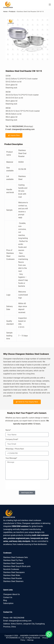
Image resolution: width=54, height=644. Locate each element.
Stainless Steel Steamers (13, 581)
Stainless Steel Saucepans (14, 572)
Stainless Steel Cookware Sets (15, 557)
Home (5, 11)
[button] (49, 634)
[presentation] (23, 485)
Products (12, 11)
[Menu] (50, 5)
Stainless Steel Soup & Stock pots (17, 566)
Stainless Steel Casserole (13, 563)
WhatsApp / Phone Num (15, 449)
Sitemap (30, 640)
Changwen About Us (11, 594)
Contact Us (8, 597)
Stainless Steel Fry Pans (13, 560)
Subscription (8, 603)
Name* (8, 430)
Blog (5, 600)
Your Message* (11, 458)
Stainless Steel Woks (12, 575)
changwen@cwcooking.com (23, 129)
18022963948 (17, 126)
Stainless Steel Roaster (13, 578)
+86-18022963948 (17, 618)
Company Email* (12, 439)
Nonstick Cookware (11, 569)
